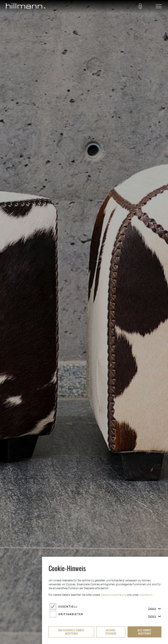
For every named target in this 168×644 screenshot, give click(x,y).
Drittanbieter (71, 614)
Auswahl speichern (111, 632)
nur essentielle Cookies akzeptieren (71, 632)
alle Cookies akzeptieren (144, 632)
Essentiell (68, 607)
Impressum (146, 595)
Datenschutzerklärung (113, 595)
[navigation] (159, 7)
